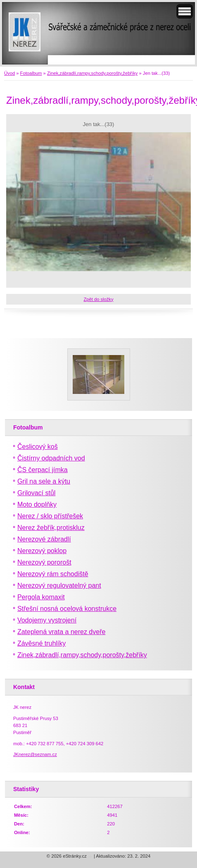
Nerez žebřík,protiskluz (51, 528)
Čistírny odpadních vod (51, 458)
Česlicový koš (38, 447)
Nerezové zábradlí (44, 539)
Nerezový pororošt (44, 562)
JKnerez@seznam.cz (35, 754)
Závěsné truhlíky (42, 643)
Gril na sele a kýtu (44, 481)
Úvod (9, 73)
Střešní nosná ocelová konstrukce (67, 609)
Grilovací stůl (36, 493)
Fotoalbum (31, 73)
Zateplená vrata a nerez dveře (61, 632)
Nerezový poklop (42, 551)
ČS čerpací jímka (43, 470)
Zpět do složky (98, 299)
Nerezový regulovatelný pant (59, 585)
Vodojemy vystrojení (47, 620)
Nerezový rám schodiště (53, 574)
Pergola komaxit (41, 597)
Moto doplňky (37, 504)
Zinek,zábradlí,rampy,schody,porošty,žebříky (92, 73)
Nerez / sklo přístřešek (50, 516)
